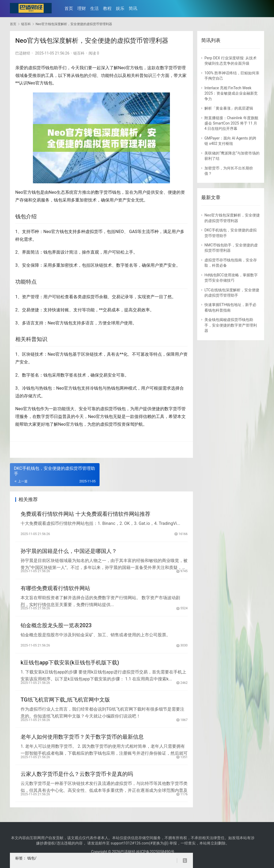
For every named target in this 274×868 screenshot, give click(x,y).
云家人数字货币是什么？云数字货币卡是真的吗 (77, 778)
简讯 (134, 8)
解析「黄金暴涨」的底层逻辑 (229, 108)
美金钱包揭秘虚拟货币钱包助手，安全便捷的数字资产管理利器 (231, 325)
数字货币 (169, 68)
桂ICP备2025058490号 (155, 852)
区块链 (97, 265)
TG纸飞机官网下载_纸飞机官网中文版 (65, 703)
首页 (70, 8)
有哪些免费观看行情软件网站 (55, 590)
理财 (82, 8)
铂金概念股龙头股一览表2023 (56, 627)
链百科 (79, 53)
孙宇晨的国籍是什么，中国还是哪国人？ (69, 552)
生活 (95, 8)
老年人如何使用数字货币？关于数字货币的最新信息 (82, 740)
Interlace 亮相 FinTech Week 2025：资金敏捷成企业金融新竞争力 (231, 93)
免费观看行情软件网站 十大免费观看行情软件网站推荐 (85, 514)
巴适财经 (23, 53)
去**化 (121, 354)
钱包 (50, 68)
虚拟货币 (37, 68)
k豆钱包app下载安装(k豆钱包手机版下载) (70, 665)
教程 (108, 8)
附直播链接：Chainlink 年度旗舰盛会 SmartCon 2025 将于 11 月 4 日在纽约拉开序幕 (231, 123)
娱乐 (121, 8)
